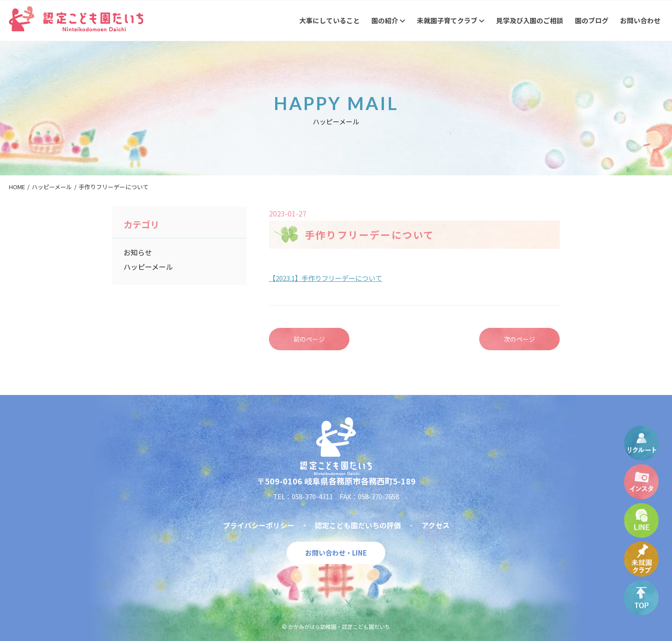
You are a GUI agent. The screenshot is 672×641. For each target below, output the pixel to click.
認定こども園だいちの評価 (358, 525)
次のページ (519, 339)
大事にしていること (330, 20)
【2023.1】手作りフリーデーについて (325, 278)
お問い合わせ (640, 20)
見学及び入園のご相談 (530, 20)
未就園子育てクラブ (451, 20)
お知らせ (138, 252)
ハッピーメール (148, 267)
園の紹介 (388, 20)
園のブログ (592, 20)
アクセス (436, 525)
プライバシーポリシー (259, 525)
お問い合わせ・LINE (336, 553)
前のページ (309, 339)
